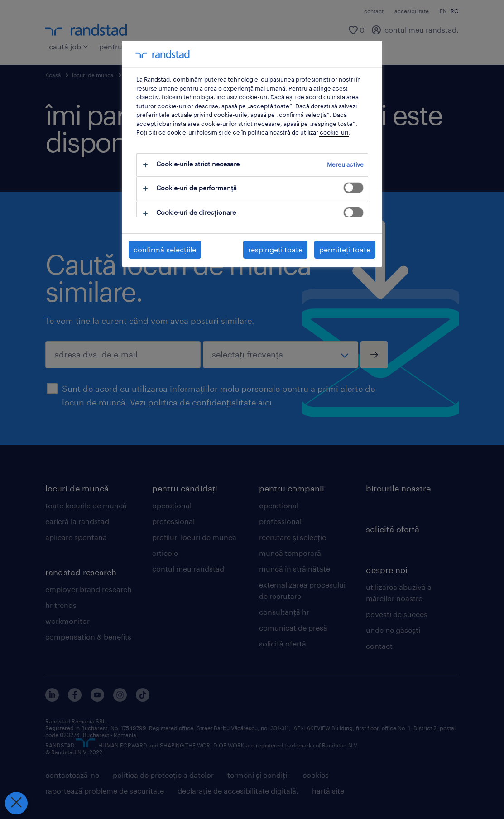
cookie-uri (334, 132)
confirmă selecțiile (165, 249)
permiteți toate (345, 249)
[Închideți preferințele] (16, 803)
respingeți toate (275, 249)
